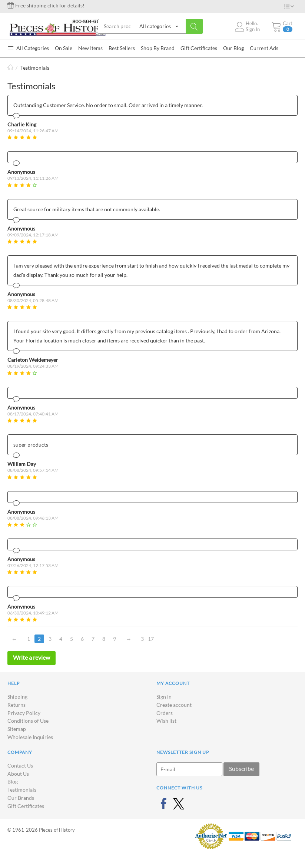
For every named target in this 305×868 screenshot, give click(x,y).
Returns (16, 705)
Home (10, 68)
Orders (165, 713)
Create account (174, 705)
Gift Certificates (26, 806)
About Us (18, 774)
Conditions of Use (28, 721)
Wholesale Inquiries (30, 737)
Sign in (164, 697)
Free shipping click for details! (46, 5)
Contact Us (20, 766)
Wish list (166, 721)
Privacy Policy (24, 713)
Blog (13, 781)
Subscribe (241, 768)
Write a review (32, 657)
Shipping (17, 697)
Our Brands (21, 798)
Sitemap (17, 729)
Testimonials (22, 790)
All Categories (28, 48)
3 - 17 (147, 639)
